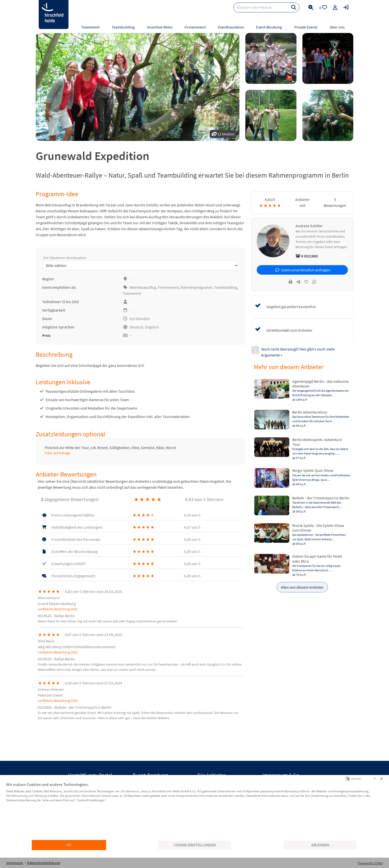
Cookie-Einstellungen (195, 845)
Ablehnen (320, 845)
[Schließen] (382, 779)
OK (69, 845)
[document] (194, 811)
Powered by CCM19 (370, 863)
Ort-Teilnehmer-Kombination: (65, 258)
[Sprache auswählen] (347, 778)
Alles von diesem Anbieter (302, 587)
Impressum (15, 863)
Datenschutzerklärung (44, 863)
